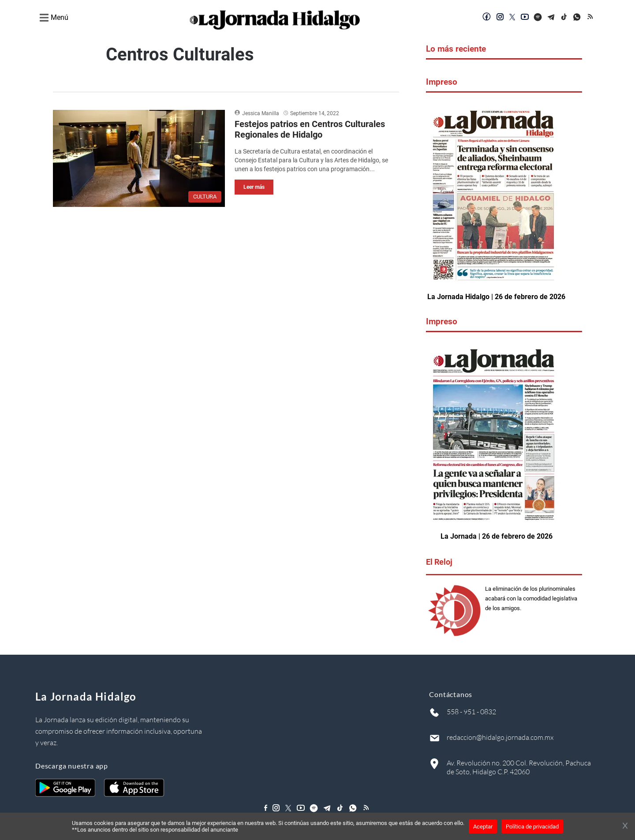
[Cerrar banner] (625, 826)
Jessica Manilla (261, 113)
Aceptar (483, 827)
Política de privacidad (532, 827)
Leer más (254, 187)
